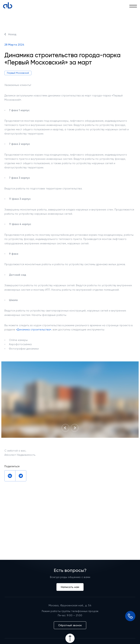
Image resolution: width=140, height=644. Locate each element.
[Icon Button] (70, 638)
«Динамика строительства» (34, 329)
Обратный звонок (70, 625)
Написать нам (70, 587)
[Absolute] (8, 5)
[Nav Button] (65, 428)
